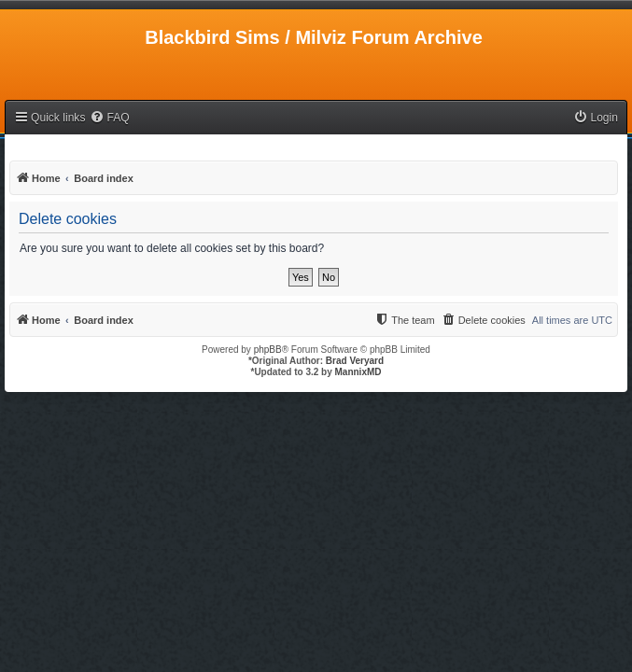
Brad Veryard (355, 361)
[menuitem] (109, 118)
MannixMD (358, 372)
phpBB (268, 350)
